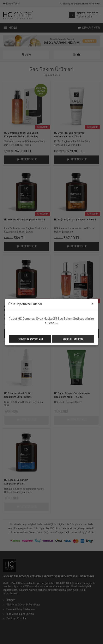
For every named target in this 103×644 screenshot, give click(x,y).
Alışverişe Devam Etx (30, 339)
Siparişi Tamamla (73, 339)
